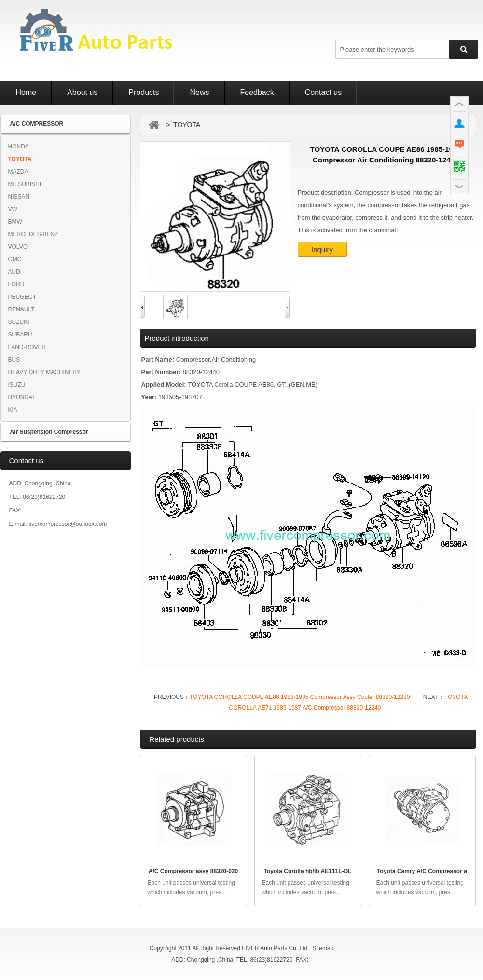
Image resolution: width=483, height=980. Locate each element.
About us (82, 92)
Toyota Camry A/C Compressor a (422, 871)
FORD (16, 284)
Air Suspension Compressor (49, 432)
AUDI (15, 272)
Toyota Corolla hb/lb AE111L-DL (307, 871)
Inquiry (322, 249)
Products (144, 92)
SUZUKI (19, 322)
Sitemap (323, 948)
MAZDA (18, 172)
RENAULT (21, 309)
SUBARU (20, 335)
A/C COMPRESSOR (37, 124)
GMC (15, 259)
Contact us (323, 92)
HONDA (19, 147)
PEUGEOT (22, 297)
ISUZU (17, 385)
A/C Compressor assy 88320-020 (193, 871)
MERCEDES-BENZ (33, 234)
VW (13, 209)
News (199, 92)
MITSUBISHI (25, 184)
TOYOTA (20, 159)
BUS (14, 360)
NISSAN (19, 197)
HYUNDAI (21, 397)
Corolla (223, 385)
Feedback (257, 92)
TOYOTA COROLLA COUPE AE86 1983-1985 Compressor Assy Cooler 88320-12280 (300, 697)
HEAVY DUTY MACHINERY (44, 372)
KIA (13, 410)
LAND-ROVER (27, 347)
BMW (15, 222)
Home (26, 92)
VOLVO (18, 247)
